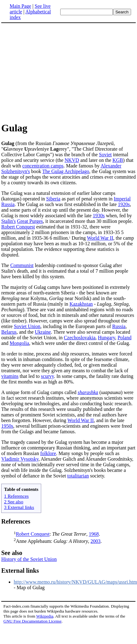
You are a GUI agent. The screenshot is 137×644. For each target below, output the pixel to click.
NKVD (72, 160)
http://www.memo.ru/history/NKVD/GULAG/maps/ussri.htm (75, 582)
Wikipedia (45, 616)
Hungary (107, 338)
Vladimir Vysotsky (20, 459)
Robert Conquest (18, 227)
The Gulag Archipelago (66, 171)
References (16, 521)
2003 (95, 541)
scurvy (47, 376)
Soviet (105, 155)
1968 (94, 534)
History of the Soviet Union (29, 559)
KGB (118, 160)
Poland (125, 338)
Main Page (20, 6)
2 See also (14, 502)
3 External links (19, 507)
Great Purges (30, 221)
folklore (48, 453)
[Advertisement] (69, 72)
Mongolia (19, 343)
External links (20, 571)
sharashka (88, 392)
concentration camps (43, 166)
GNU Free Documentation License (32, 621)
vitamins (10, 376)
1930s (99, 216)
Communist (22, 265)
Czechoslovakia (79, 338)
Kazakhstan (81, 304)
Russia (119, 326)
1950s (7, 426)
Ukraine (43, 332)
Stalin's (8, 221)
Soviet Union (27, 326)
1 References (16, 496)
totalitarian (78, 476)
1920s (124, 204)
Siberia (53, 199)
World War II (100, 238)
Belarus (9, 332)
